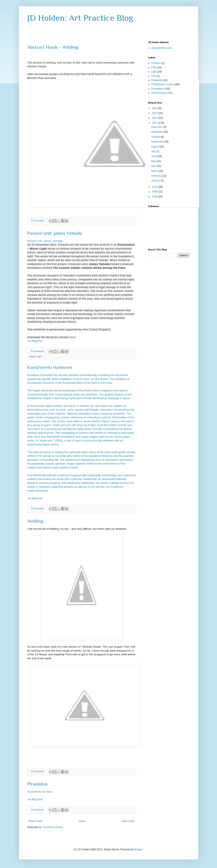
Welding (35, 521)
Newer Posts (35, 821)
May (154, 161)
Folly (154, 67)
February (156, 176)
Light (39, 356)
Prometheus (158, 89)
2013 (155, 113)
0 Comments (37, 221)
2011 (155, 123)
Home (82, 821)
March (155, 171)
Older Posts (128, 821)
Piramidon (37, 784)
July (154, 151)
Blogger (139, 849)
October (156, 137)
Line (154, 76)
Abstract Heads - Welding (53, 47)
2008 (155, 197)
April (154, 166)
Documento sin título (40, 792)
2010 (155, 187)
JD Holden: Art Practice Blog (80, 18)
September (158, 142)
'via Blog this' (35, 341)
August (155, 147)
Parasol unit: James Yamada (55, 233)
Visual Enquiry (159, 93)
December (157, 127)
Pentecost (157, 80)
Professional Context (163, 84)
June (154, 156)
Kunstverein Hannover (50, 367)
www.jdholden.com (162, 48)
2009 (155, 192)
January (156, 181)
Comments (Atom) (53, 827)
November (157, 132)
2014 (155, 108)
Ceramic (156, 63)
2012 (155, 118)
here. (73, 337)
